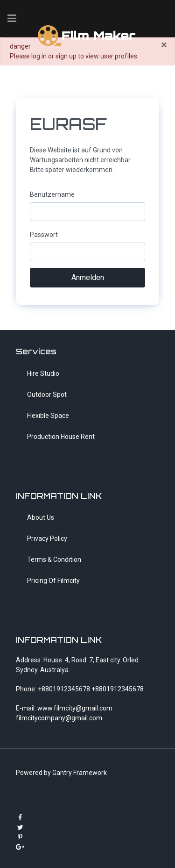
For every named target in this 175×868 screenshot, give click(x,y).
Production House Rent (61, 437)
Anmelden (88, 277)
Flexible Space (48, 416)
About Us (41, 517)
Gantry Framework (80, 773)
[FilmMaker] (87, 35)
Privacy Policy (47, 538)
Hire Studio (43, 373)
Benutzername (52, 194)
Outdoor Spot (47, 395)
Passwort (44, 235)
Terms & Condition (54, 560)
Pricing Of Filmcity (53, 581)
